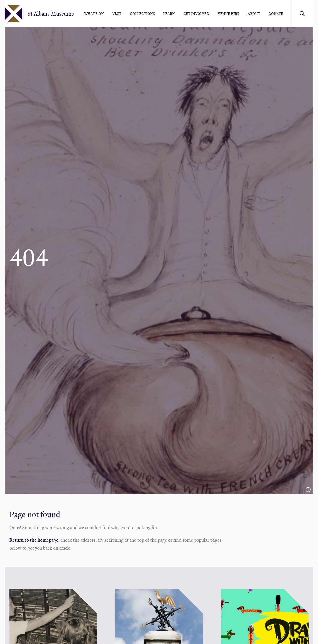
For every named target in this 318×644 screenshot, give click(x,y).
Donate (276, 14)
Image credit (308, 490)
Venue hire (228, 14)
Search (302, 14)
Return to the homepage (34, 540)
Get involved (196, 14)
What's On (94, 14)
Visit (117, 14)
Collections (142, 14)
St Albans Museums (51, 14)
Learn (169, 14)
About (254, 14)
